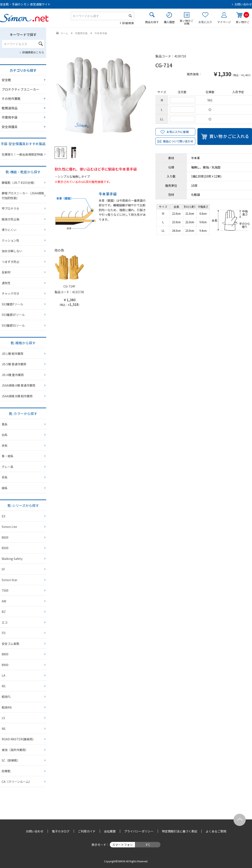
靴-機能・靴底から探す (23, 172)
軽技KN (7, 707)
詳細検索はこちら (33, 52)
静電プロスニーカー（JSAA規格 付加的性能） (23, 195)
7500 (5, 590)
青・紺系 (8, 456)
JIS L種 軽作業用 (12, 354)
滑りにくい (9, 230)
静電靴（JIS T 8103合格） (19, 183)
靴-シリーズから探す (23, 505)
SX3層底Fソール (12, 304)
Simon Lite (9, 527)
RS (4, 686)
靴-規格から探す (23, 343)
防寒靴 (6, 771)
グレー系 (8, 467)
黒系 (5, 424)
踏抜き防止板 (10, 219)
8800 (5, 654)
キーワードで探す (23, 34)
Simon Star (10, 580)
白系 (5, 435)
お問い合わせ (243, 4)
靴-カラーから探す (23, 413)
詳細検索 (128, 23)
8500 (5, 548)
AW (4, 601)
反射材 (6, 272)
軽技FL (6, 697)
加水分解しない (12, 251)
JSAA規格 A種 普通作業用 (18, 385)
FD (4, 633)
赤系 (5, 445)
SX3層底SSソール (13, 325)
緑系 (5, 488)
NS (4, 729)
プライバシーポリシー (139, 831)
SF (3, 569)
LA (3, 675)
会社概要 (110, 831)
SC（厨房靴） (11, 760)
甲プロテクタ (10, 208)
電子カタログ (61, 831)
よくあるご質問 (216, 831)
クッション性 (10, 240)
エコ (5, 622)
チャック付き (10, 293)
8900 (5, 665)
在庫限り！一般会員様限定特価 (22, 154)
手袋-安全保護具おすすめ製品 (23, 144)
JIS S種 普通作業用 (14, 364)
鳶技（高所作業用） (15, 750)
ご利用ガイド (87, 831)
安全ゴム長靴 (10, 644)
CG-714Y (69, 286)
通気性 (6, 283)
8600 (5, 537)
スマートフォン (122, 845)
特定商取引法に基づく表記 (180, 831)
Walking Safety (12, 559)
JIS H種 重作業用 (13, 375)
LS (3, 718)
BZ (4, 612)
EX (3, 516)
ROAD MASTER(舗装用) (18, 739)
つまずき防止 (10, 262)
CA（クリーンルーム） (17, 782)
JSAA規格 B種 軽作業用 (17, 396)
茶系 (5, 477)
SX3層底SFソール (13, 315)
